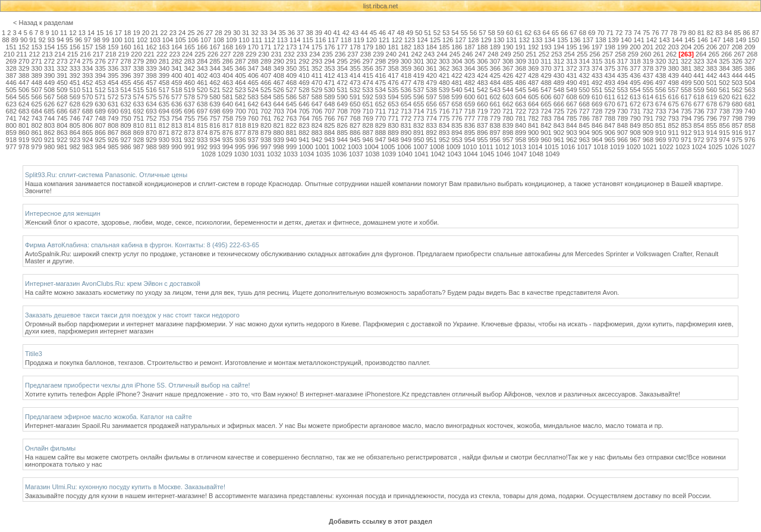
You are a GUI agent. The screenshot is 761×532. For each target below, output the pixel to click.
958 (520, 140)
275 (87, 61)
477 (406, 83)
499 (686, 83)
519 (189, 90)
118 (346, 40)
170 (253, 47)
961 (559, 140)
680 (737, 104)
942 (317, 140)
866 (100, 133)
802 (36, 125)
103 (155, 40)
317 (622, 61)
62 (528, 33)
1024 (699, 147)
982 (75, 147)
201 (648, 47)
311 (546, 61)
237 (353, 54)
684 (36, 111)
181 (393, 47)
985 (113, 147)
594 (393, 97)
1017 (584, 147)
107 (206, 40)
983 (87, 147)
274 (75, 61)
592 (367, 97)
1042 (438, 154)
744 (49, 118)
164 (177, 47)
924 (87, 140)
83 (719, 33)
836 (470, 125)
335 (100, 68)
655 (419, 104)
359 (406, 68)
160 (125, 47)
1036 (339, 154)
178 (355, 47)
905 (597, 133)
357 (380, 68)
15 (100, 33)
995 (240, 147)
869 (139, 133)
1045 (487, 154)
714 (419, 111)
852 (674, 125)
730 (622, 111)
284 (202, 61)
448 (36, 83)
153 (36, 47)
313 (571, 61)
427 (520, 75)
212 (34, 54)
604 (520, 97)
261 (658, 54)
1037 (356, 154)
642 (253, 104)
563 (750, 90)
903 (571, 133)
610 (597, 97)
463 (228, 83)
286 (228, 61)
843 (559, 125)
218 (111, 54)
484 (495, 83)
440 (686, 75)
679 (724, 104)
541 (470, 90)
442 (712, 75)
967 (635, 140)
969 (661, 140)
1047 (520, 154)
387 (11, 75)
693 (151, 111)
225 (200, 54)
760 (253, 118)
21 (155, 33)
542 (482, 90)
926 (113, 140)
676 (686, 104)
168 (228, 47)
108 (219, 40)
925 (100, 140)
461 (202, 83)
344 (215, 68)
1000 (306, 147)
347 (253, 68)
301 (419, 61)
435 (622, 75)
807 (100, 125)
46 (382, 33)
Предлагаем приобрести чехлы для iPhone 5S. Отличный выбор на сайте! (138, 385)
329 (24, 68)
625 (36, 104)
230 (263, 54)
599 (457, 97)
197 (597, 47)
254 (569, 54)
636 (177, 104)
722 (520, 111)
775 (444, 118)
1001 (322, 147)
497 (661, 83)
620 (724, 97)
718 (470, 111)
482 (470, 83)
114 (295, 40)
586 (291, 97)
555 (648, 90)
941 (304, 140)
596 (419, 97)
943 (329, 140)
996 (253, 147)
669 (597, 104)
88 (5, 40)
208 (737, 47)
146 (703, 40)
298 (380, 61)
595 (406, 97)
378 (648, 68)
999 (291, 147)
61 (519, 33)
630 (100, 104)
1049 (552, 154)
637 (189, 104)
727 (584, 111)
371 (559, 68)
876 (228, 133)
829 (380, 125)
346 (240, 68)
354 (342, 68)
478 (419, 83)
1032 (274, 154)
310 (533, 61)
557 (674, 90)
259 (633, 54)
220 (136, 54)
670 (609, 104)
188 (482, 47)
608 (571, 97)
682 (11, 111)
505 (11, 90)
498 (674, 83)
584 (266, 97)
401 (189, 75)
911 (674, 133)
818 (240, 125)
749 (113, 118)
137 (588, 40)
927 (125, 140)
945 (355, 140)
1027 (748, 147)
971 (686, 140)
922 (62, 140)
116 (320, 40)
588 (317, 97)
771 (393, 118)
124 (422, 40)
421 (444, 75)
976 (750, 140)
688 (87, 111)
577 (177, 97)
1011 (486, 147)
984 (100, 147)
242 (416, 54)
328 (11, 68)
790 (635, 118)
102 (142, 40)
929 (151, 140)
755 (189, 118)
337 (125, 68)
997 (266, 147)
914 (712, 133)
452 (87, 83)
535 (393, 90)
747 (87, 118)
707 (329, 111)
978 (24, 147)
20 (146, 33)
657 (444, 104)
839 (508, 125)
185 (444, 47)
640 (228, 104)
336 (113, 68)
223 (174, 54)
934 (215, 140)
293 (317, 61)
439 (674, 75)
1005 (388, 147)
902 (559, 133)
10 (55, 33)
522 (228, 90)
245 (455, 54)
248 (493, 54)
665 (546, 104)
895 (470, 133)
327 (750, 61)
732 (648, 111)
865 (87, 133)
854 (699, 125)
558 (686, 90)
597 (432, 97)
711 (380, 111)
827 (355, 125)
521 (215, 90)
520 (202, 90)
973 (712, 140)
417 (393, 75)
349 (278, 68)
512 (100, 90)
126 (448, 40)
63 (537, 33)
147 (715, 40)
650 (355, 104)
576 (164, 97)
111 (257, 40)
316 (609, 61)
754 (177, 118)
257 (608, 54)
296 (355, 61)
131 (511, 40)
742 (24, 118)
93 (51, 40)
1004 (371, 147)
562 (737, 90)
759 (240, 118)
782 (533, 118)
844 (571, 125)
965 (609, 140)
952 (444, 140)
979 (36, 147)
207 (724, 47)
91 (33, 40)
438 (661, 75)
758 (228, 118)
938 (266, 140)
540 (457, 90)
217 (98, 54)
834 (444, 125)
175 (317, 47)
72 (619, 33)
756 (202, 118)
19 (137, 33)
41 (337, 33)
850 (648, 125)
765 (317, 118)
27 (209, 33)
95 (70, 40)
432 (584, 75)
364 (470, 68)
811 (151, 125)
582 (240, 97)
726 (571, 111)
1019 (617, 147)
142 (652, 40)
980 (49, 147)
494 (622, 83)
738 (724, 111)
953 (457, 140)
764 (304, 118)
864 (75, 133)
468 (291, 83)
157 (87, 47)
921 (49, 140)
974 (724, 140)
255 (582, 54)
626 (49, 104)
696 (189, 111)
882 (304, 133)
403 (215, 75)
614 (648, 97)
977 (11, 147)
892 (432, 133)
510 (75, 90)
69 (592, 33)
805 (75, 125)
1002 (338, 147)
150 (753, 40)
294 (329, 61)
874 (202, 133)
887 (367, 133)
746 (75, 118)
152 (24, 47)
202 (661, 47)
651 (367, 104)
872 (177, 133)
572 (113, 97)
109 (231, 40)
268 (752, 54)
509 (62, 90)
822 (291, 125)
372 (571, 68)
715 (432, 111)
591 (355, 97)
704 (291, 111)
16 (109, 33)
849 (635, 125)
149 (741, 40)
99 (106, 40)
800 (11, 125)
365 (482, 68)
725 (559, 111)
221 (149, 54)
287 (240, 61)
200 (635, 47)
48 (401, 33)
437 (648, 75)
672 (635, 104)
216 (85, 54)
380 (674, 68)
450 (62, 83)
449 (49, 83)
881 (291, 133)
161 (139, 47)
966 (622, 140)
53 (446, 33)
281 (164, 61)
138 (600, 40)
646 (304, 104)
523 (240, 90)
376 (622, 68)
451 (75, 83)
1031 (257, 154)
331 (49, 68)
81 (701, 33)
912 (686, 133)
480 (444, 83)
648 (329, 104)
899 (520, 133)
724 (546, 111)
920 (36, 140)
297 (367, 61)
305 (470, 61)
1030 (241, 154)
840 (520, 125)
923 (75, 140)
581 (228, 97)
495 (635, 83)
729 (609, 111)
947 (380, 140)
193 (546, 47)
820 (266, 125)
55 (464, 33)
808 (113, 125)
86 (746, 33)
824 (317, 125)
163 (164, 47)
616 (674, 97)
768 (355, 118)
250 (518, 54)
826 (342, 125)
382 (699, 68)
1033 (290, 154)
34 (273, 33)
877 (240, 133)
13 (82, 33)
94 (60, 40)
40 (328, 33)
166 (202, 47)
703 (278, 111)
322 (686, 61)
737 (712, 111)
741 (11, 118)
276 (100, 61)
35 (282, 33)
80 (692, 33)
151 (11, 47)
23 (173, 33)
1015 (551, 147)
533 (367, 90)
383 (712, 68)
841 (533, 125)
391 (62, 75)
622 (750, 97)
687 (75, 111)
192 (533, 47)
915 (724, 133)
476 (393, 83)
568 (62, 97)
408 (278, 75)
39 (319, 33)
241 (404, 54)
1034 (307, 154)
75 (646, 33)
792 (661, 118)
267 (739, 54)
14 (91, 33)
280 (151, 61)
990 (177, 147)
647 (317, 104)
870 (151, 133)
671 (622, 104)
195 (571, 47)
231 (276, 54)
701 (253, 111)
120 (372, 40)
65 (555, 33)
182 (406, 47)
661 (495, 104)
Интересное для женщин (63, 213)
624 (24, 104)
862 (49, 133)
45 (373, 33)
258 (620, 54)
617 (686, 97)
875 (215, 133)
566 (36, 97)
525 (266, 90)
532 (355, 90)
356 (367, 68)
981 (62, 147)
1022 (666, 147)
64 (546, 33)
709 (355, 111)
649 (342, 104)
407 (266, 75)
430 (559, 75)
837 (482, 125)
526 (278, 90)
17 (118, 33)
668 (584, 104)
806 (87, 125)
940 (291, 140)
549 (571, 90)
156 (75, 47)
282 (177, 61)
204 (686, 47)
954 (470, 140)
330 (36, 68)
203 (674, 47)
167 (215, 47)
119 (359, 40)
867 (113, 133)
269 (11, 61)
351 (304, 68)
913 (699, 133)
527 (291, 90)
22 (163, 33)
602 (495, 97)
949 (406, 140)
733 (661, 111)
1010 (470, 147)
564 (11, 97)
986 (125, 147)
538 (432, 90)
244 (442, 54)
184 (432, 47)
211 (21, 54)
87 (756, 33)
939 (278, 140)
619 (712, 97)
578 (189, 97)
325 (724, 61)
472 (342, 83)
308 (508, 61)
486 (520, 83)
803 (49, 125)
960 (546, 140)
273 (62, 61)
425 (495, 75)
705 (304, 111)
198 (609, 47)
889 (393, 133)
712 (393, 111)
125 (435, 40)
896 (482, 133)
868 (125, 133)
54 (455, 33)
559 (699, 90)
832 (419, 125)
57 (482, 33)
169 (240, 47)
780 (508, 118)
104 (168, 40)
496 (648, 83)
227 (225, 54)
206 (712, 47)
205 (699, 47)
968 (648, 140)
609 (584, 97)
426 (508, 75)
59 (501, 33)
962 (571, 140)
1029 (225, 154)
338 (139, 68)
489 (559, 83)
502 (724, 83)
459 (177, 83)
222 (162, 54)
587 (304, 97)
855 (712, 125)
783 (546, 118)
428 (533, 75)
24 (182, 33)
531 (342, 90)
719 (482, 111)
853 (686, 125)
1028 (209, 154)
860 (24, 133)
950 (419, 140)
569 (75, 97)
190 (508, 47)
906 (609, 133)
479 (432, 83)
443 (724, 75)
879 (266, 133)
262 (671, 54)
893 (444, 133)
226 (213, 54)
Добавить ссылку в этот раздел (380, 521)
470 (317, 83)
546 (533, 90)
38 (309, 33)
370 (546, 68)
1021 (650, 147)
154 (49, 47)
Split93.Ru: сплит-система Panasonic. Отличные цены (106, 175)
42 (346, 33)
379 (661, 68)
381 (686, 68)
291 (291, 61)
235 (327, 54)
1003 (355, 147)
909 (648, 133)
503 (737, 83)
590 (342, 97)
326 (737, 61)
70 (600, 33)
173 (291, 47)
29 (228, 33)
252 (544, 54)
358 (393, 68)
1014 (535, 147)
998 (278, 147)
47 (391, 33)
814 (189, 125)
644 (278, 104)
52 (437, 33)
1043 (454, 154)
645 (291, 104)
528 (304, 90)
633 (139, 104)
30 (237, 33)
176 (329, 47)
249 (505, 54)
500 (699, 83)
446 (11, 83)
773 (419, 118)
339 (151, 68)
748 (100, 118)
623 (11, 104)
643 (266, 104)
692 (139, 111)
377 (635, 68)
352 (317, 68)
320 (661, 61)
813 (177, 125)
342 (189, 68)
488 (546, 83)
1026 (731, 147)
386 (750, 68)
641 (240, 104)
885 (342, 133)
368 (520, 68)
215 (73, 54)
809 (125, 125)
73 (628, 33)
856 (724, 125)
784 (559, 118)
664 (533, 104)
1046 (503, 154)
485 (508, 83)
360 (419, 68)
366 (495, 68)
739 (737, 111)
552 (609, 90)
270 (24, 61)
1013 (518, 147)
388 (24, 75)
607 (559, 97)
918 (11, 140)
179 (367, 47)
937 (253, 140)
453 (100, 83)
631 (113, 104)
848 (622, 125)
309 (520, 61)
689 (100, 111)
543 (495, 90)
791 (648, 118)
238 (366, 54)
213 (47, 54)
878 (253, 133)
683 (24, 111)
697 (202, 111)
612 (622, 97)
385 (737, 68)
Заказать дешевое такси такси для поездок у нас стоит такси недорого (132, 315)
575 (151, 97)
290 (278, 61)
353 (329, 68)
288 (253, 61)
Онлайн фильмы (50, 448)
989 (164, 147)
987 (139, 147)
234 (315, 54)
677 (699, 104)
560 (712, 90)
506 (24, 90)
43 (355, 33)
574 (139, 97)
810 (139, 125)
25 (191, 33)
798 (737, 118)
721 (508, 111)
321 (674, 61)
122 (397, 40)
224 (187, 54)
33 (264, 33)
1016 (568, 147)
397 (139, 75)
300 (406, 61)
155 (62, 47)
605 (533, 97)
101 (130, 40)
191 (520, 47)
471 (329, 83)
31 (246, 33)
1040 (405, 154)
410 (304, 75)
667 (571, 104)
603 (508, 97)
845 (584, 125)
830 (393, 125)
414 (355, 75)
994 (228, 147)
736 (699, 111)
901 (546, 133)
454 (113, 83)
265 (713, 54)
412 (329, 75)
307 (495, 61)
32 (255, 33)
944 (342, 140)
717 (457, 111)
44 (364, 33)
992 (202, 147)
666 (559, 104)
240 (391, 54)
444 (737, 75)
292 (304, 61)
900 (533, 133)
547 (546, 90)
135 (562, 40)
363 (457, 68)
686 (62, 111)
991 (189, 147)
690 (113, 111)
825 (329, 125)
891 (419, 133)
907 (622, 133)
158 (100, 47)
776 (457, 118)
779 (495, 118)
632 (125, 104)
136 (575, 40)
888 (380, 133)
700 (240, 111)
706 (317, 111)
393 (87, 75)
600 (470, 97)
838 (495, 125)
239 (378, 54)
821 (278, 125)
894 (457, 133)
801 (24, 125)
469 (304, 83)
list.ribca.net (381, 6)
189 (495, 47)
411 (317, 75)
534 (380, 90)
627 (62, 104)
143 (664, 40)
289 (266, 61)
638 (202, 104)
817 (228, 125)
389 (36, 75)
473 (355, 83)
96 (78, 40)
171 (266, 47)
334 (87, 68)
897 (495, 133)
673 (648, 104)
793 (674, 118)
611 (609, 97)
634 (151, 104)
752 (151, 118)
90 (24, 40)
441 (699, 75)
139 (614, 40)
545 (520, 90)
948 (393, 140)
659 (470, 104)
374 (597, 68)
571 (100, 97)
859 (11, 133)
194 (559, 47)
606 (546, 97)
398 (151, 75)
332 (62, 68)
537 (419, 90)
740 (750, 111)
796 (712, 118)
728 (597, 111)
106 (193, 40)
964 (597, 140)
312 (559, 61)
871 (164, 133)
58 (492, 33)
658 (457, 104)
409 (291, 75)
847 (609, 125)
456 (139, 83)
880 (278, 133)
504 (750, 83)
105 (180, 40)
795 (699, 118)
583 (253, 97)
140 (626, 40)
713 (406, 111)
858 (750, 125)
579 (202, 97)
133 (537, 40)
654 (406, 104)
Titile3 (34, 354)
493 (609, 83)
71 (610, 33)
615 (661, 97)
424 (482, 75)
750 (125, 118)
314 (584, 61)
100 (117, 40)
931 (177, 140)
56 (473, 33)
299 (393, 61)
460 (189, 83)
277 (113, 61)
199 (622, 47)
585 (278, 97)
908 (635, 133)
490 (571, 83)
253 (556, 54)
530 (329, 90)
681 (750, 104)
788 (609, 118)
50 (419, 33)
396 (125, 75)
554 (635, 90)
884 (329, 133)
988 (151, 147)
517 (164, 90)
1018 (600, 147)
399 (164, 75)
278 (125, 61)
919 (24, 140)
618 (699, 97)
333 (75, 68)
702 (266, 111)
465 (253, 83)
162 (151, 47)
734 (674, 111)
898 (508, 133)
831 (406, 125)
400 (177, 75)
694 (164, 111)
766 (329, 118)
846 (597, 125)
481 (457, 83)
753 (164, 118)
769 (367, 118)
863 (62, 133)
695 (177, 111)
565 (24, 97)
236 (340, 54)
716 (444, 111)
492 (597, 83)
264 (701, 54)
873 (189, 133)
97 (87, 40)
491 (584, 83)
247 (480, 54)
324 (712, 61)
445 (750, 75)
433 (597, 75)
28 (218, 33)
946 (367, 140)
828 (367, 125)
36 (291, 33)
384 (724, 68)
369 (533, 68)
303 (444, 61)
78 (674, 33)
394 (100, 75)
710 (367, 111)
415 (367, 75)
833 (432, 125)
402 (202, 75)
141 (639, 40)
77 (665, 33)
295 (342, 61)
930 (164, 140)
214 (60, 54)
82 (710, 33)
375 (609, 68)
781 (520, 118)
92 (42, 40)
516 (151, 90)
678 (712, 104)
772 (406, 118)
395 (113, 75)
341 (177, 68)
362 (444, 68)
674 (661, 104)
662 (508, 104)
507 (36, 90)
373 (584, 68)
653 (393, 104)
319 (648, 61)
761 (266, 118)
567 (49, 97)
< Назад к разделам (43, 23)
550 (584, 90)
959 (533, 140)
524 (253, 90)
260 (646, 54)
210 (9, 54)
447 (24, 83)
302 (432, 61)
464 (240, 83)
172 (278, 47)
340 (164, 68)
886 (355, 133)
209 (750, 47)
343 (202, 68)
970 (674, 140)
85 (737, 33)
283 (189, 61)
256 (595, 54)
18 (127, 33)
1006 (404, 147)
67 (574, 33)
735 (686, 111)
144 (677, 40)
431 (571, 75)
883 (317, 133)
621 (737, 97)
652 (380, 104)
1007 (420, 147)
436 (635, 75)
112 (269, 40)
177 (342, 47)
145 (690, 40)
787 (597, 118)
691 (125, 111)
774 (432, 118)
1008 (437, 147)
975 (737, 140)
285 (215, 61)
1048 (536, 154)
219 (124, 54)
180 (380, 47)
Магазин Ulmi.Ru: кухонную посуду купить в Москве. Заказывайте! (125, 487)
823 (304, 125)
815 (202, 125)
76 (655, 33)
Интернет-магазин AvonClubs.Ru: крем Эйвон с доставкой (113, 284)
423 (470, 75)
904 (584, 133)
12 (73, 33)
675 (674, 104)
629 (87, 104)
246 (467, 54)
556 (661, 90)
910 (661, 133)
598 (444, 97)
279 (139, 61)
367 (508, 68)
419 (419, 75)
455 (125, 83)
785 (571, 118)
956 (495, 140)
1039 (389, 154)
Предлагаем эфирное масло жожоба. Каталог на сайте (109, 417)
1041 (422, 154)
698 (215, 111)
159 (113, 47)
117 (333, 40)
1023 (683, 147)
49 (410, 33)
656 (432, 104)
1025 (715, 147)
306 (482, 61)
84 (728, 33)
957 (508, 140)
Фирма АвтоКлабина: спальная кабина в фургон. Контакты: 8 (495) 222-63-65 (142, 245)
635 (164, 104)
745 (62, 118)
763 (291, 118)
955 (482, 140)
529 (317, 90)
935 (228, 140)
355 (355, 68)
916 (737, 133)
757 (215, 118)
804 (62, 125)
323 (699, 61)
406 (253, 75)
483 (482, 83)
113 (282, 40)
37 (300, 33)
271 (36, 61)
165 (189, 47)
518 (177, 90)
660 (482, 104)
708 (342, 111)
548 (559, 90)
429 (546, 75)
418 (406, 75)
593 (380, 97)
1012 (502, 147)
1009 (453, 147)
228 (238, 54)
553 (622, 90)
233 (302, 54)
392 (75, 75)
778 (482, 118)
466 (266, 83)
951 (432, 140)
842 (546, 125)
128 (473, 40)
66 (564, 33)
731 (635, 111)
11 (64, 33)
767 (342, 118)
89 (15, 40)
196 (584, 47)
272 (49, 61)
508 (49, 90)
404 (228, 75)
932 (189, 140)
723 (533, 111)
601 (482, 97)
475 (380, 83)
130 (499, 40)
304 (457, 61)
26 (200, 33)
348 (266, 68)
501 (712, 83)
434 (609, 75)
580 (215, 97)
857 (737, 125)
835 (457, 125)
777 (470, 118)
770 (380, 118)
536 (406, 90)
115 (307, 40)
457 (151, 83)
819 (253, 125)
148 (728, 40)
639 (215, 104)
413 (342, 75)
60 (510, 33)
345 (228, 68)
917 (750, 133)
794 (686, 118)
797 (724, 118)
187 (470, 47)
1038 (372, 154)
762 (278, 118)
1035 (323, 154)
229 (251, 54)
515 (139, 90)
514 (125, 90)
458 (164, 83)
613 (635, 97)
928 (139, 140)
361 (432, 68)
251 (531, 54)
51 (428, 33)
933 (202, 140)
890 (406, 133)
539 (444, 90)
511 (87, 90)
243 (429, 54)
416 (380, 75)
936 (240, 140)
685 (49, 111)
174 (304, 47)
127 (461, 40)
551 (597, 90)
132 (524, 40)
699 (228, 111)
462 (215, 83)
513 (113, 90)
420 (432, 75)
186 (457, 47)
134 (549, 40)
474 (367, 83)
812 (164, 125)
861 (36, 133)
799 (750, 118)
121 (384, 40)
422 (457, 75)
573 (125, 97)
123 (410, 40)
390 (49, 75)
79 (683, 33)
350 (291, 68)
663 (520, 104)
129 (486, 40)
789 (622, 118)
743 (36, 118)
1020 (633, 147)
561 (724, 90)
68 (583, 33)
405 (240, 75)
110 (244, 40)
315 (597, 61)
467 (278, 83)
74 (637, 33)
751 (139, 118)
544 (508, 90)
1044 (470, 154)
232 (289, 54)
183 (419, 47)
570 (87, 97)
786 (584, 118)
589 (329, 97)
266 (727, 54)
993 (215, 147)
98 (97, 40)
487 (533, 83)
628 (75, 104)
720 (495, 111)
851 (661, 125)
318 (635, 61)
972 (699, 140)
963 (584, 140)
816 (215, 125)
